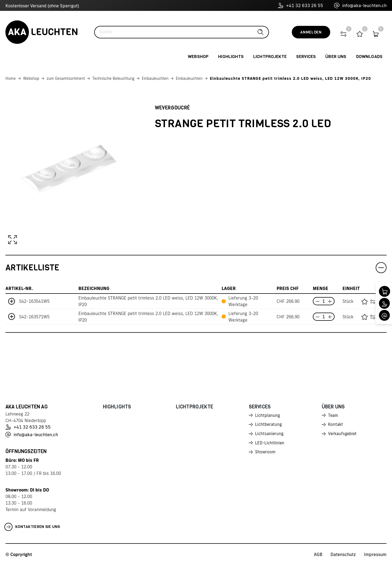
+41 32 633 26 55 (301, 5)
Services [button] (306, 57)
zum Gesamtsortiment (66, 78)
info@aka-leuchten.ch (360, 5)
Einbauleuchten (155, 78)
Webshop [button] (198, 57)
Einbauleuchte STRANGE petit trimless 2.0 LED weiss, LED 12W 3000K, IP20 (290, 78)
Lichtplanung (268, 416)
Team (333, 416)
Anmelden (311, 32)
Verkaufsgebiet (343, 435)
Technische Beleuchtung (113, 78)
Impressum (375, 554)
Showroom (266, 454)
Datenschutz (343, 554)
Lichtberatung (269, 425)
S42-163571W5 (34, 317)
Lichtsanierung (270, 435)
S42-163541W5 (34, 301)
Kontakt (336, 425)
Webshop (31, 78)
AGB (318, 554)
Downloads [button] (369, 57)
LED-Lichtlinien (270, 444)
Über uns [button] (336, 57)
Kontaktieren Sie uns (32, 527)
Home (11, 78)
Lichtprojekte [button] (270, 57)
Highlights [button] (231, 57)
